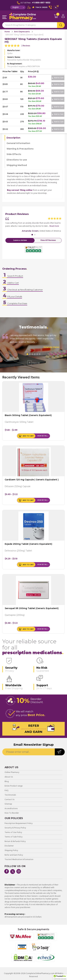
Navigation (5, 17)
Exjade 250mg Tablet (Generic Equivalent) (28, 544)
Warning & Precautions (20, 149)
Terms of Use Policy (13, 833)
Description (13, 138)
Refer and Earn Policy (14, 855)
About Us (9, 777)
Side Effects (14, 154)
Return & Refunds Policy (15, 842)
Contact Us (10, 800)
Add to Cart (58, 78)
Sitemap (8, 804)
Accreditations (11, 809)
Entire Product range (14, 786)
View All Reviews (48, 240)
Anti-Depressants (22, 32)
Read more (54, 226)
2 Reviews (26, 46)
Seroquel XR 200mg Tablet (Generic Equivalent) (32, 608)
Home (7, 32)
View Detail (42, 436)
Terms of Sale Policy (14, 837)
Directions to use (17, 160)
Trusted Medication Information (19, 860)
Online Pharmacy (12, 773)
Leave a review (20, 240)
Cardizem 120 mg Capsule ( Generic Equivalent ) (32, 480)
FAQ (7, 791)
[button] (60, 977)
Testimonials (10, 795)
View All (33, 363)
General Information (18, 143)
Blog (7, 782)
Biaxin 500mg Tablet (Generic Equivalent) (28, 415)
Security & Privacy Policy (15, 828)
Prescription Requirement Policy (19, 824)
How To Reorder (12, 813)
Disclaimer (9, 846)
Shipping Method (17, 165)
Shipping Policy (11, 851)
